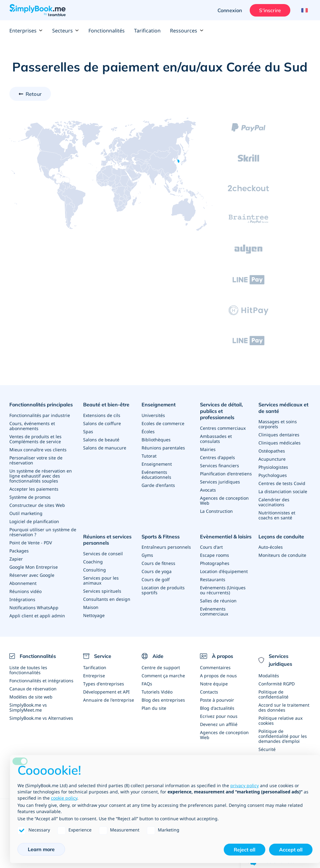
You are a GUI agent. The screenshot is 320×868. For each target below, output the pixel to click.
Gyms (147, 555)
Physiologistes (273, 467)
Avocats (208, 490)
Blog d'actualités (217, 708)
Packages (19, 551)
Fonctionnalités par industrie (40, 415)
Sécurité (267, 749)
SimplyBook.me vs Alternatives (41, 718)
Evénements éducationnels (156, 475)
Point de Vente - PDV (31, 543)
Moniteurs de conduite (282, 555)
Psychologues (273, 475)
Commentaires (215, 667)
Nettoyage (94, 615)
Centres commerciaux (223, 428)
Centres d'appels (217, 457)
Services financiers (220, 466)
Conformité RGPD (277, 684)
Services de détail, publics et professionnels (221, 411)
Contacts (209, 692)
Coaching (93, 562)
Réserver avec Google (32, 575)
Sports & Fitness (161, 537)
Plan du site (154, 708)
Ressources (187, 31)
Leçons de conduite (281, 537)
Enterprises (26, 31)
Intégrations (22, 599)
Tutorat (149, 456)
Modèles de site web (31, 697)
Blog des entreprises (163, 700)
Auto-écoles (271, 547)
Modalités (269, 676)
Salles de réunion (218, 601)
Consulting (95, 570)
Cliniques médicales (280, 443)
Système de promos (30, 497)
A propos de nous (218, 676)
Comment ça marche (163, 676)
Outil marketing (26, 513)
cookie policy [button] (64, 798)
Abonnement (23, 583)
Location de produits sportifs (163, 590)
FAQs (147, 684)
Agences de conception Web (224, 500)
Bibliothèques (156, 440)
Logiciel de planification (34, 521)
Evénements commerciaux (214, 611)
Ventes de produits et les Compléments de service (35, 439)
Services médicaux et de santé (283, 408)
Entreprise (94, 676)
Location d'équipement (224, 571)
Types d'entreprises (104, 684)
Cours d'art (211, 547)
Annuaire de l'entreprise (109, 700)
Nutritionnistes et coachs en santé (277, 515)
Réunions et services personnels (107, 540)
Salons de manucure (105, 448)
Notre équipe (214, 684)
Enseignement (159, 405)
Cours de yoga (157, 571)
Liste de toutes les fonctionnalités (28, 670)
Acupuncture (272, 459)
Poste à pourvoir (217, 700)
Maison (91, 607)
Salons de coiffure (102, 423)
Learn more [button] (41, 849)
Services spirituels (102, 591)
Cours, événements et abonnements (32, 426)
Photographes (215, 563)
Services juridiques (220, 482)
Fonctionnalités (107, 31)
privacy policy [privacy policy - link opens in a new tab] (245, 785)
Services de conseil (103, 554)
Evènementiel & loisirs (226, 537)
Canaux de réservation (33, 689)
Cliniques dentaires (279, 435)
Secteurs (66, 31)
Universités (153, 415)
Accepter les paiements (34, 489)
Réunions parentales (163, 448)
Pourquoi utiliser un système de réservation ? (43, 532)
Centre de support (161, 667)
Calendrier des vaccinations (274, 502)
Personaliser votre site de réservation (36, 460)
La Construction (216, 511)
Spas (88, 432)
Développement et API (106, 692)
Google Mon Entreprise (34, 567)
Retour (34, 94)
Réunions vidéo (25, 591)
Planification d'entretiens (226, 474)
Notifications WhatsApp (34, 608)
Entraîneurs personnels (166, 547)
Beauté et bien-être (106, 405)
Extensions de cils (102, 415)
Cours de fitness (158, 563)
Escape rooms (215, 555)
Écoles (148, 432)
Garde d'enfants (158, 485)
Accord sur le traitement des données (284, 707)
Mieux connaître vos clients (38, 450)
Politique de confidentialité (273, 694)
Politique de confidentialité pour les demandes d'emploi (283, 736)
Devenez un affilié (219, 724)
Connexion (230, 10)
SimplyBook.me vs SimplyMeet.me (28, 707)
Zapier (16, 559)
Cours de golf (156, 579)
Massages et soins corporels (278, 424)
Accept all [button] (291, 850)
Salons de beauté (101, 440)
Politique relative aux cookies (280, 721)
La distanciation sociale (283, 491)
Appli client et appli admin (37, 616)
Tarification (147, 31)
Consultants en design (107, 599)
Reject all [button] (245, 850)
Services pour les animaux (101, 580)
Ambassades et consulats (216, 439)
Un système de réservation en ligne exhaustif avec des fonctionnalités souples (41, 476)
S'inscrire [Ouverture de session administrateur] (270, 10)
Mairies (208, 449)
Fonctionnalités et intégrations (41, 681)
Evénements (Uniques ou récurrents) (223, 590)
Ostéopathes (272, 451)
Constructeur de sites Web (37, 505)
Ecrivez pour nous (219, 716)
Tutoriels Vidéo (157, 692)
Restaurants (213, 579)
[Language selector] (304, 10)
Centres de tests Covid (282, 483)
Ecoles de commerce (163, 423)
